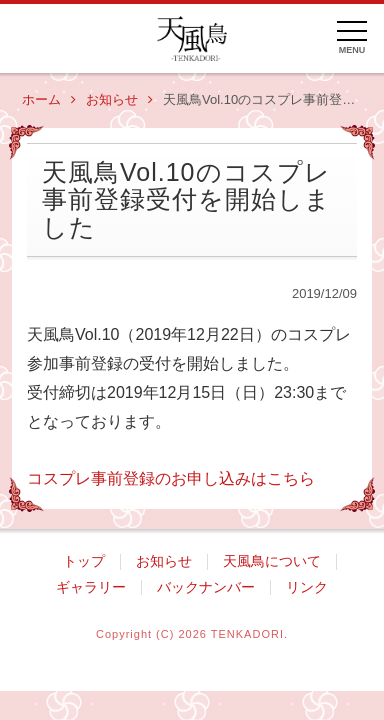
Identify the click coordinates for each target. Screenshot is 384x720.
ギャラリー (91, 587)
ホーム (49, 100)
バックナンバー (206, 587)
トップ (84, 561)
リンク (307, 587)
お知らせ (119, 100)
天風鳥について (272, 561)
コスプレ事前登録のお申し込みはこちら (171, 478)
